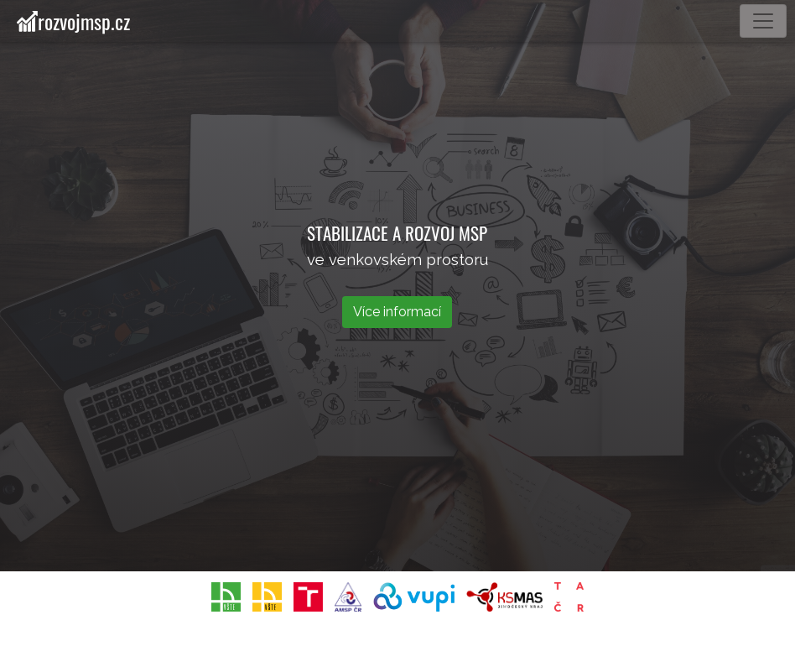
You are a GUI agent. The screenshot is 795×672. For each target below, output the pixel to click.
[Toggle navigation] (763, 21)
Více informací (397, 312)
